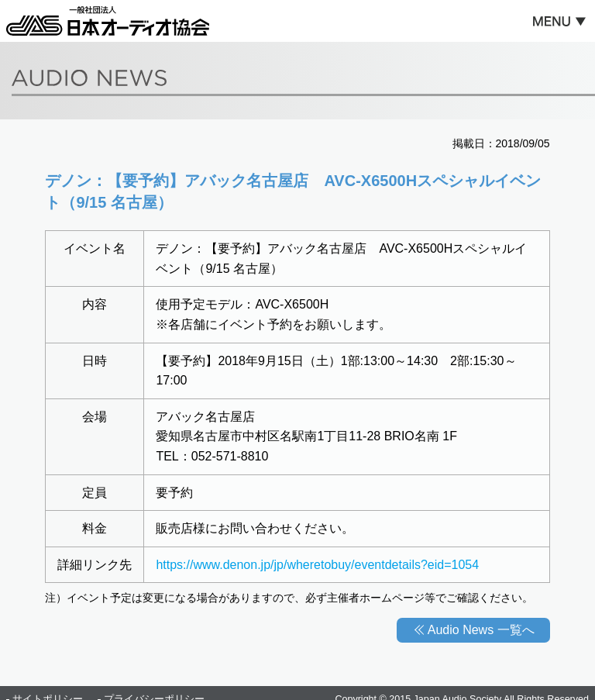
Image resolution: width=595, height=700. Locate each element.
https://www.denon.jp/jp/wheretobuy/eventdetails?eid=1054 (317, 565)
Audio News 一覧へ (481, 630)
